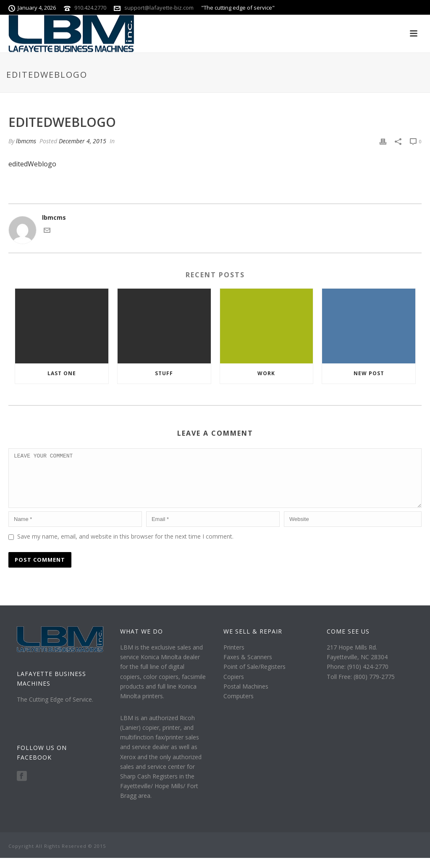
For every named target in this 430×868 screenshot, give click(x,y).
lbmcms (26, 141)
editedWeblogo (32, 164)
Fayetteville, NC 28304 (357, 667)
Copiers (234, 687)
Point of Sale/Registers (254, 677)
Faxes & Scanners (248, 667)
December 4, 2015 (83, 141)
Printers (234, 657)
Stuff (164, 373)
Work (266, 373)
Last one (62, 373)
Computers (239, 706)
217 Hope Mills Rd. (352, 657)
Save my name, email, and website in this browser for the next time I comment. (125, 546)
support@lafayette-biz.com (159, 8)
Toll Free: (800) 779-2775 (361, 687)
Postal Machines (246, 696)
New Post (369, 373)
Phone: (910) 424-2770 (358, 677)
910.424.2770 (90, 8)
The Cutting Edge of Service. (55, 709)
